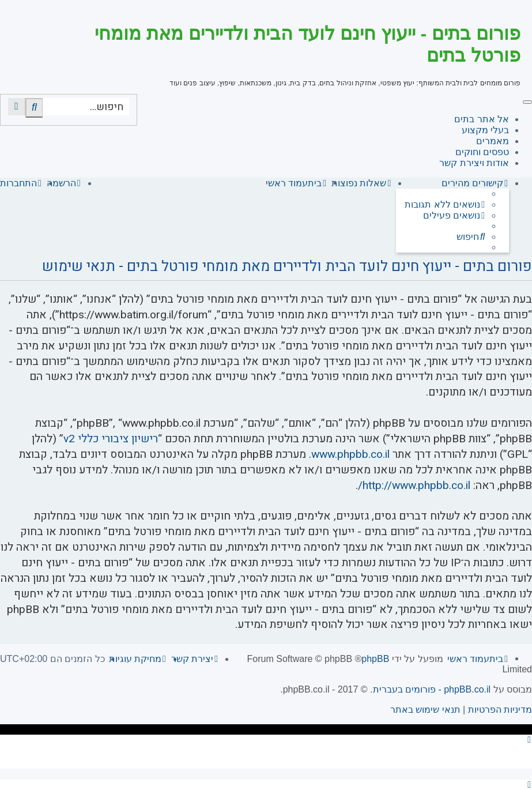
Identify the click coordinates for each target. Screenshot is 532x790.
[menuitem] (445, 204)
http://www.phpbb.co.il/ (414, 486)
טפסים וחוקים (482, 152)
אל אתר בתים (482, 119)
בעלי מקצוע (485, 130)
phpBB (375, 659)
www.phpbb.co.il (350, 455)
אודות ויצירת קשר (474, 163)
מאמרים (493, 141)
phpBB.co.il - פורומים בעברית (432, 689)
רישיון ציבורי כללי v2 (111, 439)
